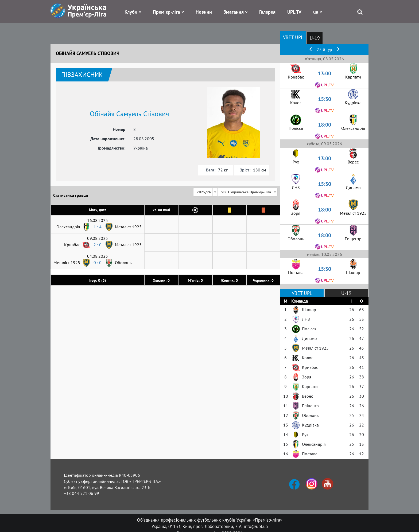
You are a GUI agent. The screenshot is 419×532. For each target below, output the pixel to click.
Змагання (234, 12)
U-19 (315, 38)
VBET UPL (293, 37)
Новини (204, 12)
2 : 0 (98, 245)
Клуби (131, 12)
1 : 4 (98, 227)
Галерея (267, 12)
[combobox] (205, 192)
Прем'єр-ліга (166, 12)
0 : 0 (98, 263)
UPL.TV (294, 12)
